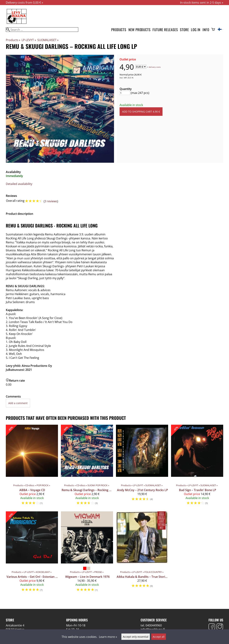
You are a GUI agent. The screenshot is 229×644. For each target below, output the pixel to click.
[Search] (42, 30)
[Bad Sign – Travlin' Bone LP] (197, 467)
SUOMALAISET (48, 40)
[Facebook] (212, 627)
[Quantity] (125, 93)
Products (119, 30)
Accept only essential (136, 637)
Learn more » (108, 637)
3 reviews (51, 201)
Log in (196, 30)
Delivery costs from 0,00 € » (24, 3)
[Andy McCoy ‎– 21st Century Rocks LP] (142, 467)
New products (140, 30)
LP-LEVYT (29, 40)
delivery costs (155, 67)
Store (184, 30)
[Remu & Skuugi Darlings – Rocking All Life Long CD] (87, 467)
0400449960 (154, 625)
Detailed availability (19, 184)
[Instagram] (220, 627)
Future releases (165, 30)
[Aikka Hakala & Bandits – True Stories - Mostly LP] (142, 553)
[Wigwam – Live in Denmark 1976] (87, 553)
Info (206, 30)
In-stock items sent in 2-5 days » (202, 3)
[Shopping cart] (213, 30)
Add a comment (18, 403)
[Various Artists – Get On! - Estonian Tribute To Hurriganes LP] (32, 553)
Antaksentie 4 (15, 625)
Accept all (159, 637)
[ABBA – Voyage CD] (32, 467)
